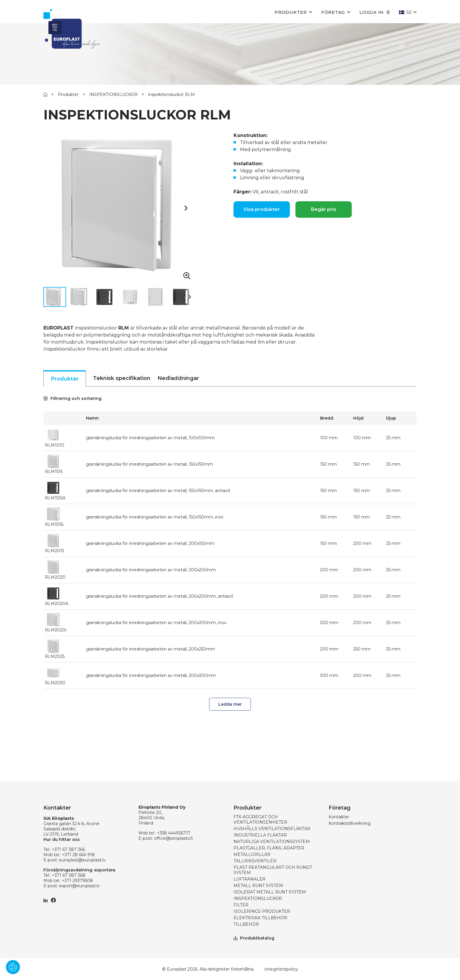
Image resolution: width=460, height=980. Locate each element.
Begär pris (324, 209)
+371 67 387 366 (68, 849)
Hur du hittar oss (62, 839)
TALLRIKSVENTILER (255, 861)
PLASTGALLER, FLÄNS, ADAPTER (269, 848)
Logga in (374, 12)
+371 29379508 (77, 881)
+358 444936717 (174, 833)
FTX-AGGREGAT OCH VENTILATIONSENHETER (260, 820)
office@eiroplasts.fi (174, 838)
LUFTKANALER (250, 879)
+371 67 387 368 (69, 875)
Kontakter (339, 817)
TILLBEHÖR (246, 924)
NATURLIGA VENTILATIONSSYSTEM (272, 842)
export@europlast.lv (79, 886)
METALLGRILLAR (252, 854)
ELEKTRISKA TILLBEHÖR (260, 918)
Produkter (291, 12)
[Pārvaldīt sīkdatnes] (13, 967)
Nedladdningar (178, 378)
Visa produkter (262, 209)
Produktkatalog (254, 938)
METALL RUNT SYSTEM (258, 886)
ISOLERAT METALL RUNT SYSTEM (270, 892)
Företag (333, 12)
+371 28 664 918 (78, 855)
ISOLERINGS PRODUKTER (262, 911)
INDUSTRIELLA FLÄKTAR (260, 835)
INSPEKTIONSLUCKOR (113, 94)
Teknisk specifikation (122, 378)
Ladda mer (230, 704)
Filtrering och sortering (72, 398)
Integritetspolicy (281, 969)
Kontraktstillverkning (350, 823)
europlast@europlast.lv (82, 860)
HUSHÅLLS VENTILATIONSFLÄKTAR (272, 829)
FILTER (241, 905)
